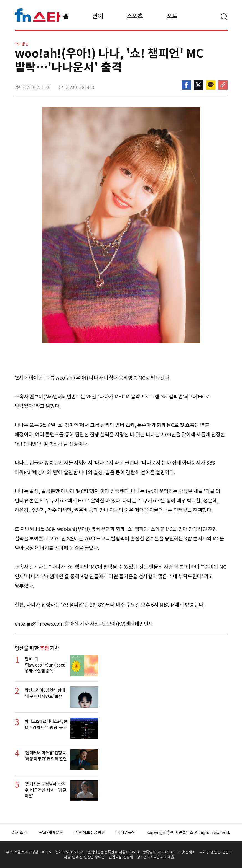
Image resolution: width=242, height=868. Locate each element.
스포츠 (135, 16)
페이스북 (186, 85)
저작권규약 (126, 832)
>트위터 (198, 85)
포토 (172, 16)
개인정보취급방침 (90, 832)
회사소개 (20, 832)
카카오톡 (211, 85)
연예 (98, 16)
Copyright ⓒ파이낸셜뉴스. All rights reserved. (189, 832)
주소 (223, 85)
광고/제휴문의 (51, 832)
